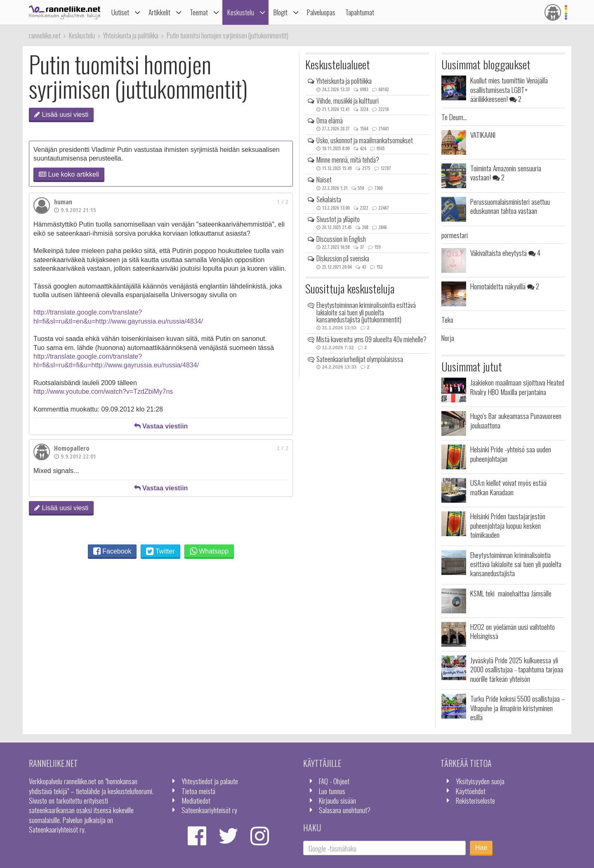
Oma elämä (330, 121)
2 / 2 (283, 448)
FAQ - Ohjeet (334, 781)
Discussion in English (341, 239)
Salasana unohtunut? (345, 810)
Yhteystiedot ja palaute (210, 781)
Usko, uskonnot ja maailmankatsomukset (365, 140)
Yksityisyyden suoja (480, 781)
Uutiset (120, 12)
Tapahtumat (360, 12)
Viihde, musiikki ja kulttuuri (348, 101)
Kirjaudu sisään (337, 800)
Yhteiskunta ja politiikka (344, 81)
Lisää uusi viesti (61, 115)
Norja (448, 338)
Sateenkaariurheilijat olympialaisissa (360, 359)
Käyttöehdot (471, 791)
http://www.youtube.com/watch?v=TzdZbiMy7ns (103, 391)
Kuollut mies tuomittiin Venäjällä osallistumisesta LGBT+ (509, 89)
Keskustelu (241, 12)
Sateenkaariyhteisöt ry (209, 810)
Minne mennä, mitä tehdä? (348, 160)
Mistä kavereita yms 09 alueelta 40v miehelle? (371, 339)
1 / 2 (283, 202)
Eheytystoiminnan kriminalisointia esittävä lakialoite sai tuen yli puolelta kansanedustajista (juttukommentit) (366, 312)
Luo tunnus (332, 791)
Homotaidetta (505, 286)
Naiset (324, 180)
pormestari (455, 235)
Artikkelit (159, 12)
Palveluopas (321, 12)
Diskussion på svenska (343, 258)
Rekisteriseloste (475, 800)
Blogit (280, 12)
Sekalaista (329, 199)
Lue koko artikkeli (69, 174)
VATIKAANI (483, 135)
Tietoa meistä (198, 791)
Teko (447, 319)
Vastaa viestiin (161, 426)
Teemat (199, 12)
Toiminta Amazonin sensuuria (506, 173)
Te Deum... (454, 117)
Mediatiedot (196, 800)
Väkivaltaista (505, 253)
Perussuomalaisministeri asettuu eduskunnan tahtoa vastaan (510, 206)
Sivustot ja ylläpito (338, 219)
